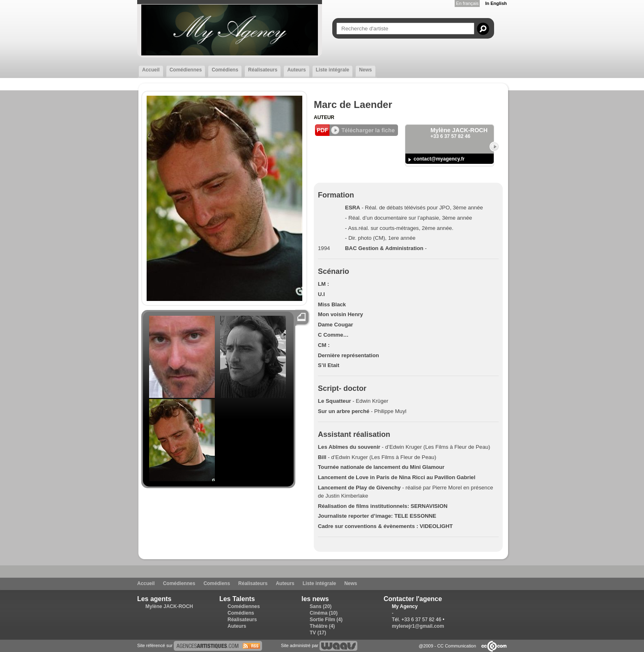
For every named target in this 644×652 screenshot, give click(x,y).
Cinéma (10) (324, 613)
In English (496, 3)
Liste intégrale (332, 70)
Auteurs (296, 70)
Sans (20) (321, 606)
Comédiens (225, 70)
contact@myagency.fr (439, 159)
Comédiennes (186, 70)
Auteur (324, 117)
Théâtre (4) (322, 626)
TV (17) (318, 633)
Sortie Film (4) (326, 620)
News (365, 70)
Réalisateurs (263, 70)
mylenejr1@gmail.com (418, 626)
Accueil (151, 70)
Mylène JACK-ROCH (169, 606)
